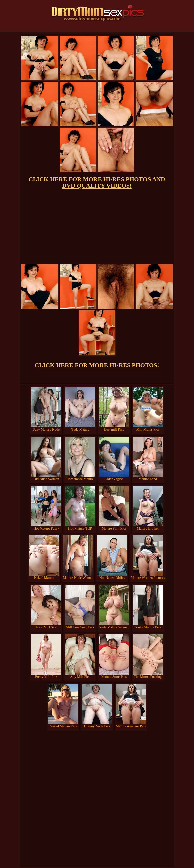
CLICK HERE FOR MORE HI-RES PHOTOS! (97, 365)
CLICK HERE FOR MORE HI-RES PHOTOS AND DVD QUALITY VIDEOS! (97, 182)
